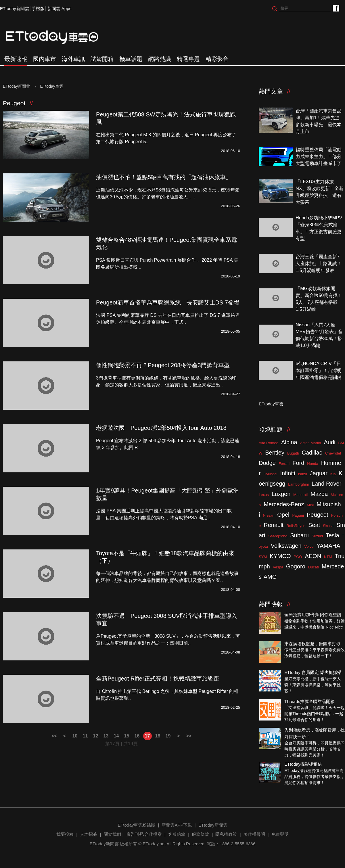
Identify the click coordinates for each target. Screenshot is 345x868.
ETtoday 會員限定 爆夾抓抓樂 (313, 672)
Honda (313, 464)
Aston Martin (311, 443)
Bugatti (293, 453)
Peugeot (318, 515)
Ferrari (284, 464)
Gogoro (296, 566)
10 (75, 736)
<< (54, 736)
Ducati (314, 567)
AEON (313, 556)
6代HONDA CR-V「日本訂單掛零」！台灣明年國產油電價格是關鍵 (319, 370)
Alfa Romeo (269, 443)
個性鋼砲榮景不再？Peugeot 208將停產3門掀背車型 (163, 365)
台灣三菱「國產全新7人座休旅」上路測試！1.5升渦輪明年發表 (319, 264)
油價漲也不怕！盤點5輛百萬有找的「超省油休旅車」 (164, 177)
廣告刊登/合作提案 (144, 834)
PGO (298, 557)
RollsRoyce (296, 526)
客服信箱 (177, 834)
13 (106, 736)
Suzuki (317, 536)
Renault (274, 525)
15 (127, 736)
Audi (330, 442)
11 (85, 736)
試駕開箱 (102, 59)
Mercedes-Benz (284, 504)
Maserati (300, 495)
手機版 (38, 8)
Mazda (319, 494)
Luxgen (281, 494)
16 (137, 736)
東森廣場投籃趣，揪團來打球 (312, 644)
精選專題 (188, 59)
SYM (263, 557)
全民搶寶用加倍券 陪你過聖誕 (313, 615)
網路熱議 (160, 59)
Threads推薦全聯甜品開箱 (309, 701)
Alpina (289, 442)
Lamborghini (298, 484)
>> (189, 736)
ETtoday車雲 (57, 37)
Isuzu (303, 474)
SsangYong (278, 536)
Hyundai (271, 474)
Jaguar (319, 473)
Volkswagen (286, 546)
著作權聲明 (254, 834)
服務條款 (200, 834)
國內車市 (45, 59)
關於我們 (112, 834)
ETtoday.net (154, 844)
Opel (283, 515)
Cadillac (312, 453)
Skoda (328, 526)
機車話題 (131, 59)
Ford (298, 463)
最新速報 (16, 59)
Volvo (309, 546)
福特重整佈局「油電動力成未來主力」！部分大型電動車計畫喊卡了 (319, 157)
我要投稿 (65, 834)
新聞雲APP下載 (177, 825)
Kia (333, 474)
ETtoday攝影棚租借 (303, 764)
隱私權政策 (226, 834)
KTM (328, 557)
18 (158, 736)
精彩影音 (217, 59)
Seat (314, 525)
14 (116, 736)
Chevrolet (333, 453)
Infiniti (287, 473)
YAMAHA (328, 546)
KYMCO (280, 556)
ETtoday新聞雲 (15, 8)
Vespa (278, 567)
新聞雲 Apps (59, 8)
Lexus (264, 495)
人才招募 (89, 834)
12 (96, 736)
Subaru (299, 535)
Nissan (269, 515)
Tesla (332, 535)
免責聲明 (280, 834)
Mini (310, 505)
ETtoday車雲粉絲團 (336, 8)
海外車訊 (73, 59)
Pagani (298, 515)
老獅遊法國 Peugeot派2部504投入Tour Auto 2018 (161, 428)
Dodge (267, 463)
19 (168, 736)
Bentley (275, 453)
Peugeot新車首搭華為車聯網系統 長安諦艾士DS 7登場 (168, 302)
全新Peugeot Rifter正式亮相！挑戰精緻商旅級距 (158, 679)
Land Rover (326, 484)
